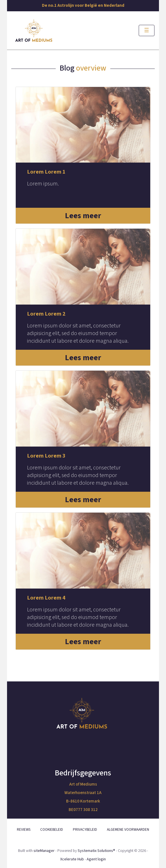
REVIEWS (24, 830)
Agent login (96, 859)
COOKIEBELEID (52, 830)
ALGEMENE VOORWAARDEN (128, 830)
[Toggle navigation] (147, 30)
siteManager (44, 851)
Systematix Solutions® (96, 851)
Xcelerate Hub (72, 859)
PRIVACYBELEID (85, 830)
